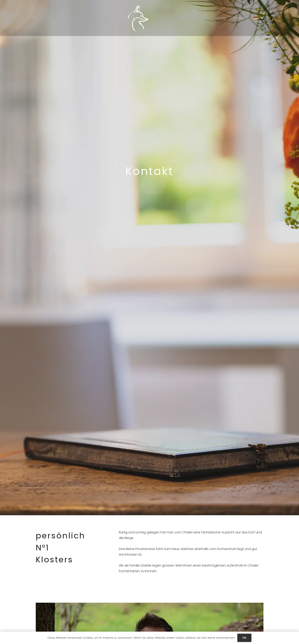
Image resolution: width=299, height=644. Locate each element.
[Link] (138, 18)
